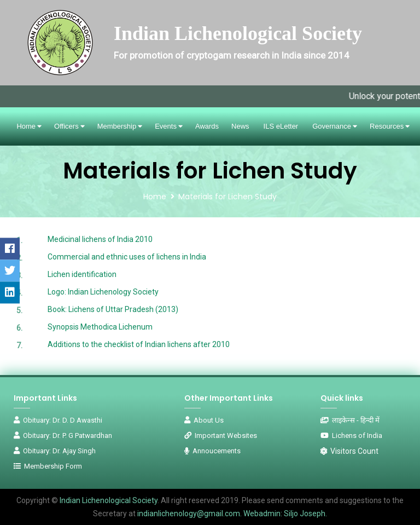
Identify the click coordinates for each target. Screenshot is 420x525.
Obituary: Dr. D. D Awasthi (58, 420)
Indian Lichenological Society (108, 500)
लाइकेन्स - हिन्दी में (350, 420)
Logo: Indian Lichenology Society (103, 292)
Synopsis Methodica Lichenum (100, 327)
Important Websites (221, 435)
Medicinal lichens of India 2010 (100, 239)
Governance (335, 126)
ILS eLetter (281, 126)
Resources (390, 126)
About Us (204, 420)
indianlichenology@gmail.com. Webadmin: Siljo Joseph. (232, 514)
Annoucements (212, 451)
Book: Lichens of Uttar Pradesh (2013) (113, 309)
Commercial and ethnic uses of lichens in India (127, 257)
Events (169, 126)
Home (29, 126)
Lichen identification (82, 274)
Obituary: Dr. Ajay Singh (55, 451)
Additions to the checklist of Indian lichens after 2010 (139, 344)
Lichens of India (351, 435)
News (240, 126)
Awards (207, 126)
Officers (69, 126)
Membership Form (48, 466)
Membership (120, 126)
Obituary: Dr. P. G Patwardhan (63, 435)
